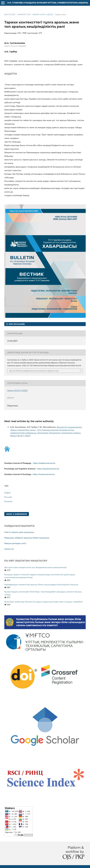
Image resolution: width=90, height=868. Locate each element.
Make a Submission (17, 514)
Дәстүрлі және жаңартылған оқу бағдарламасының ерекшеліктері (35, 567)
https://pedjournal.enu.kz (44, 463)
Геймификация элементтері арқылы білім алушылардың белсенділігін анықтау (41, 584)
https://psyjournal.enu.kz (48, 469)
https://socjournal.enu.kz (44, 474)
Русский (8, 497)
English (7, 493)
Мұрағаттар (24, 14)
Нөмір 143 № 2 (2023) (43, 14)
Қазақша (8, 501)
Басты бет (10, 14)
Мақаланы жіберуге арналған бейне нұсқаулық (27, 538)
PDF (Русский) (16, 324)
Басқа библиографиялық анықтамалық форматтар (34, 371)
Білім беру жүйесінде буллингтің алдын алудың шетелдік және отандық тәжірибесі (44, 602)
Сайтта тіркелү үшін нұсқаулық (19, 532)
